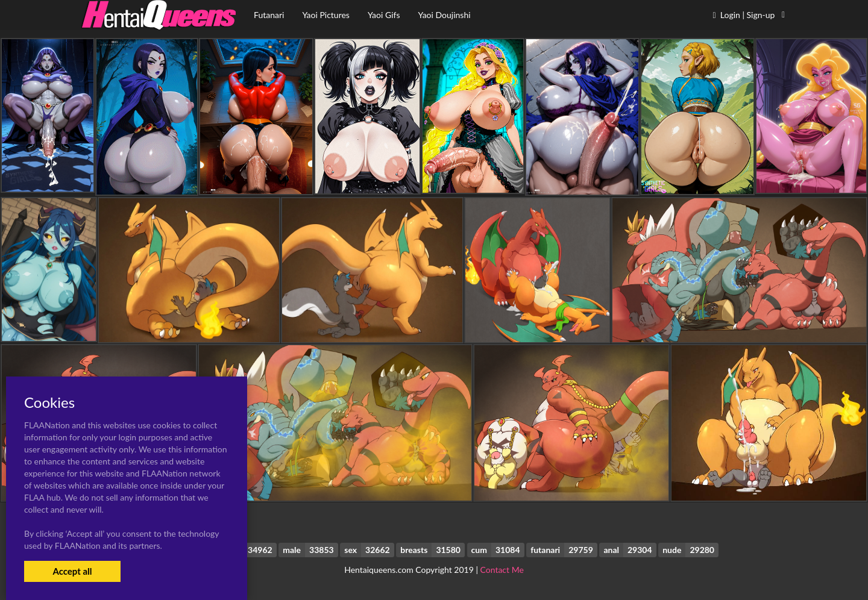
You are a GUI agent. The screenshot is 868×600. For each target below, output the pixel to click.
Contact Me (502, 570)
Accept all (72, 571)
